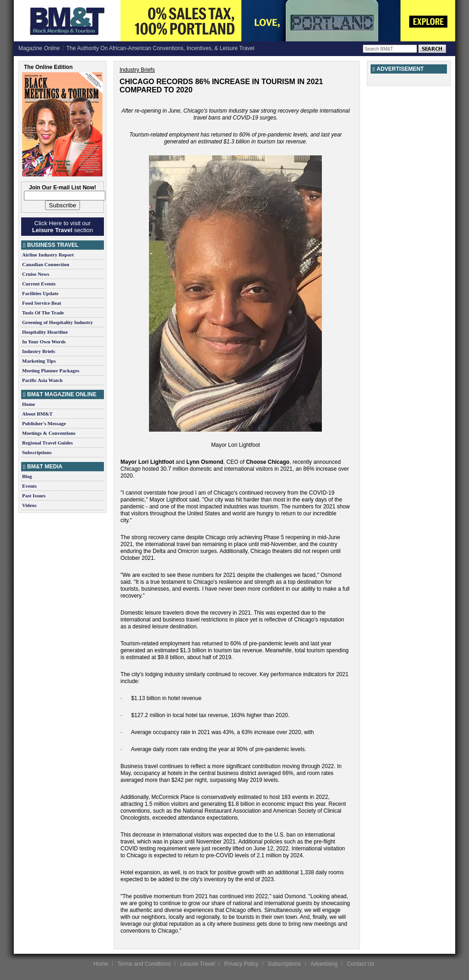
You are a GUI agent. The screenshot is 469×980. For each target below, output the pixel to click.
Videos (29, 505)
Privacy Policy (241, 964)
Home (29, 404)
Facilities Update (40, 293)
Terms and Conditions (144, 964)
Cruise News (36, 274)
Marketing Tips (39, 361)
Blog (27, 476)
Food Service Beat (42, 303)
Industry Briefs (39, 351)
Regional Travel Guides (47, 443)
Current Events (39, 284)
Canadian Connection (46, 264)
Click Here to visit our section (63, 227)
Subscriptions (37, 452)
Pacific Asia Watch (42, 380)
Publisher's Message (44, 423)
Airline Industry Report (48, 255)
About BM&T (37, 414)
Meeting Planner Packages (51, 370)
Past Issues (34, 496)
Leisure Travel (197, 964)
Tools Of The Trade (43, 313)
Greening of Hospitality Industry (57, 322)
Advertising (324, 964)
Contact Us (361, 964)
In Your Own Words (44, 342)
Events (29, 486)
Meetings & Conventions (49, 433)
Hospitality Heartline (45, 332)
